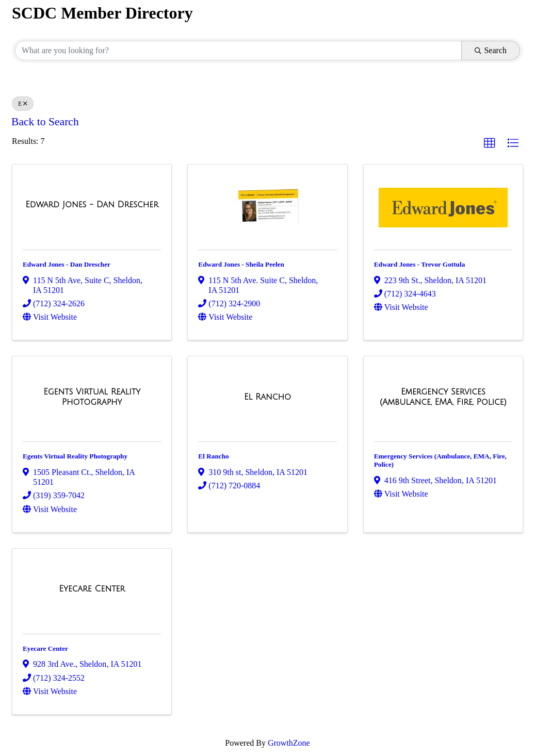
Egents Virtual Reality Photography (75, 456)
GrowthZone (289, 743)
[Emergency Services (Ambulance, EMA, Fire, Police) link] (443, 397)
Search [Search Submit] (491, 50)
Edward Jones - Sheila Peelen (241, 264)
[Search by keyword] (238, 51)
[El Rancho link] (267, 397)
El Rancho (213, 456)
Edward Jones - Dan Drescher (67, 264)
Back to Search (45, 122)
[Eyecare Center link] (92, 589)
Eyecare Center (45, 648)
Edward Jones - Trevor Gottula (420, 264)
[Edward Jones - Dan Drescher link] (92, 205)
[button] (490, 143)
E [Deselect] (23, 104)
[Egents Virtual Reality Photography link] (92, 397)
